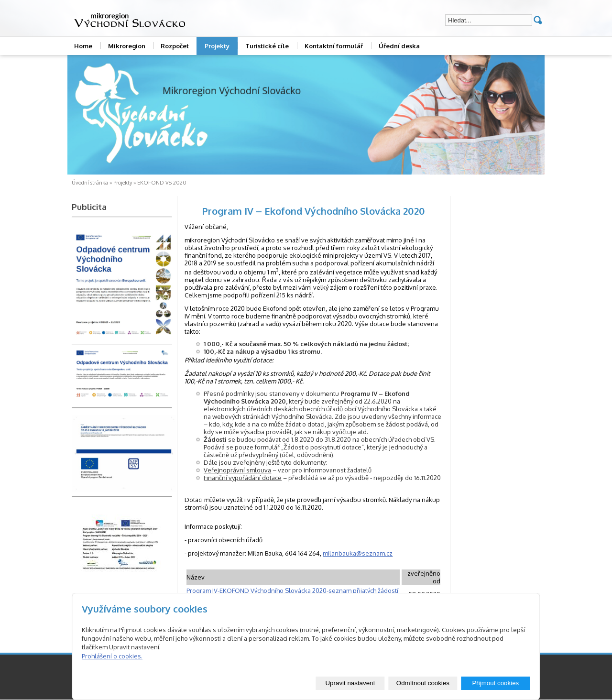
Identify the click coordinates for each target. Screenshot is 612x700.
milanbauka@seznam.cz (358, 553)
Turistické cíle (267, 46)
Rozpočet (175, 46)
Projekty (217, 46)
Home (83, 46)
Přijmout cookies (495, 683)
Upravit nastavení (350, 683)
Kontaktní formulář (334, 46)
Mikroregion (127, 46)
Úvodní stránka (90, 183)
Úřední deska (399, 46)
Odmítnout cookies (423, 683)
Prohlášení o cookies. (112, 656)
